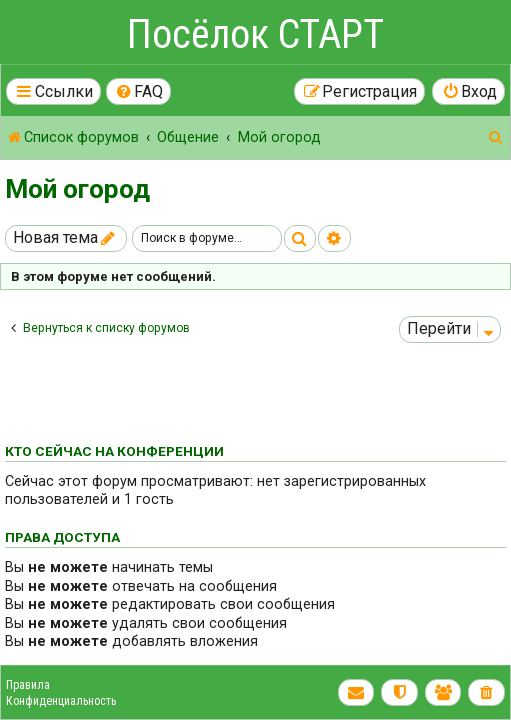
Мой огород (77, 189)
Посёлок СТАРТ (255, 34)
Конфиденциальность (61, 701)
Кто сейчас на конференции (114, 451)
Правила (28, 685)
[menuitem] (139, 91)
